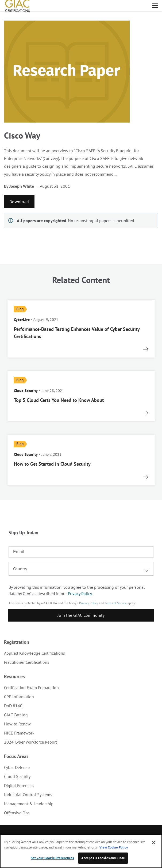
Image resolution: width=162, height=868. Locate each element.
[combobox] (81, 569)
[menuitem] (81, 653)
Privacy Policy (80, 594)
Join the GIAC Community (81, 615)
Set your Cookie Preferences (52, 858)
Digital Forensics (19, 785)
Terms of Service (116, 603)
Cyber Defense (17, 767)
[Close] (153, 843)
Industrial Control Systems (28, 795)
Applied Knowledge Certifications (34, 653)
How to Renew (17, 724)
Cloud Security (17, 776)
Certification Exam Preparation (31, 688)
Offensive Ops (17, 813)
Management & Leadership (29, 804)
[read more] (81, 329)
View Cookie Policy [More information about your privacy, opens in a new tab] (114, 847)
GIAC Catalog (16, 715)
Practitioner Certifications (27, 662)
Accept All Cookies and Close (103, 858)
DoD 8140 (13, 706)
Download (19, 202)
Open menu (155, 6)
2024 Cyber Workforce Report (30, 742)
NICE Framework (19, 733)
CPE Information (19, 697)
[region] (81, 851)
